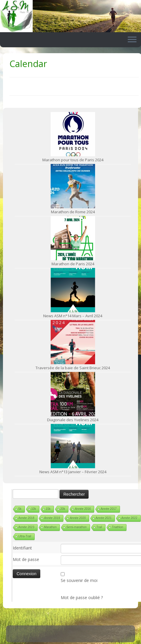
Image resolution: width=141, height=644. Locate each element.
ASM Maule (76, 638)
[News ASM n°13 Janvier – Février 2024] (73, 446)
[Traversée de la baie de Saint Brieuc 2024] (73, 342)
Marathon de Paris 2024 (73, 264)
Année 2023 (26, 527)
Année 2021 (104, 518)
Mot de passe (26, 559)
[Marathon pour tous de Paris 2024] (73, 134)
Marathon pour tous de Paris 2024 (73, 160)
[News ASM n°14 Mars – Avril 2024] (73, 290)
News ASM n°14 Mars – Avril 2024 (73, 316)
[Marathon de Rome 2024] (73, 186)
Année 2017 (109, 509)
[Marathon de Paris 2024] (73, 238)
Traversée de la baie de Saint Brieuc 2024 (73, 368)
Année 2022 (129, 518)
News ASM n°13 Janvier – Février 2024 (73, 472)
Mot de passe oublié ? (82, 597)
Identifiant (22, 548)
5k (20, 509)
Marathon (50, 527)
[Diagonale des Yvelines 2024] (73, 394)
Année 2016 (83, 509)
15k (48, 509)
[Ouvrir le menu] (132, 40)
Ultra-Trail (25, 536)
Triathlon (118, 527)
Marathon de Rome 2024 (73, 212)
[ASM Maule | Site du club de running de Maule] (70, 16)
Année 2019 (52, 518)
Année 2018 (26, 518)
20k (63, 509)
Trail (99, 527)
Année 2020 (78, 518)
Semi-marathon (76, 527)
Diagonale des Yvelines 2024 (73, 420)
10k (34, 509)
